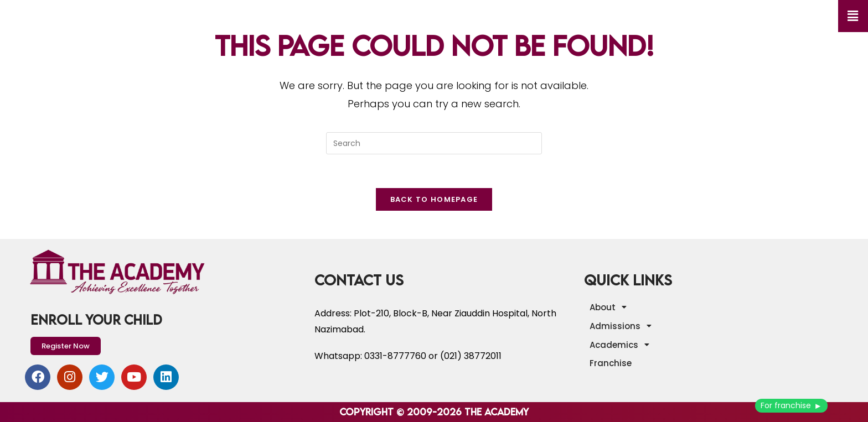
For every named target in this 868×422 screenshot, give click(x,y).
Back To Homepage (434, 199)
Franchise (611, 363)
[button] (853, 16)
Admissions (624, 326)
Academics (622, 345)
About (611, 307)
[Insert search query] (434, 143)
